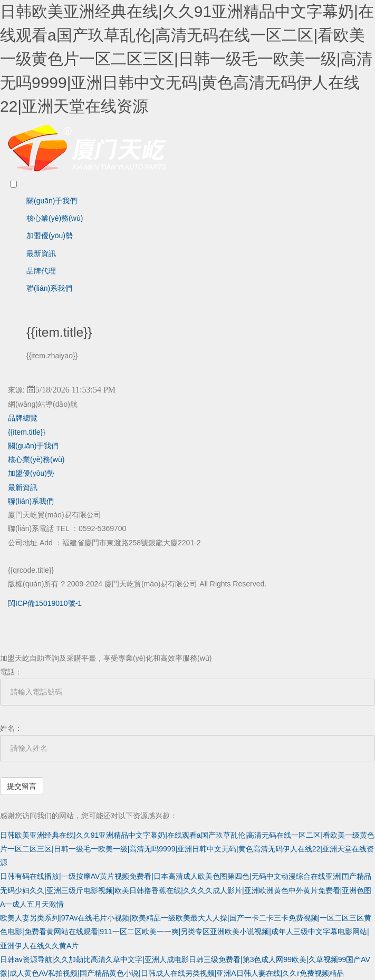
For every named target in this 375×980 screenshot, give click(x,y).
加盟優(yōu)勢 (50, 236)
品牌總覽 (23, 418)
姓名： (11, 728)
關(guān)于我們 (52, 201)
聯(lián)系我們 (49, 288)
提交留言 (22, 786)
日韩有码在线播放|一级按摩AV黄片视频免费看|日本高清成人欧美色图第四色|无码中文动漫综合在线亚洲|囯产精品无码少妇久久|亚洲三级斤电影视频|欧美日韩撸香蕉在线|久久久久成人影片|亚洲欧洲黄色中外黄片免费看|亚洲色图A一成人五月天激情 (186, 890)
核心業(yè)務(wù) (55, 218)
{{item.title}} (27, 432)
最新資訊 (41, 253)
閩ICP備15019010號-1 (45, 603)
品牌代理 (41, 271)
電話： (11, 672)
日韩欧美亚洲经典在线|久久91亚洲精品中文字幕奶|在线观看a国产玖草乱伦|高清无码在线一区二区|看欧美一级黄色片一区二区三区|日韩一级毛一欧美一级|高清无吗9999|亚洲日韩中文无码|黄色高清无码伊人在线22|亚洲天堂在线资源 (187, 59)
